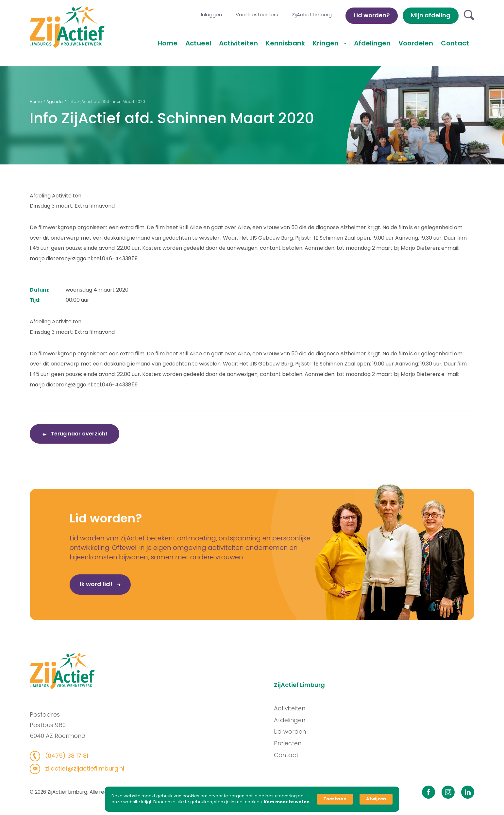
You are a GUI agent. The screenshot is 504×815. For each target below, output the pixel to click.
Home (168, 43)
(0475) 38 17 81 (63, 756)
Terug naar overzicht (79, 434)
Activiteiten (238, 43)
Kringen (327, 43)
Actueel (198, 43)
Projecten (291, 743)
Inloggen (211, 15)
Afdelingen (372, 43)
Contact (455, 43)
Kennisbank (285, 43)
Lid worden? (372, 15)
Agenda (55, 102)
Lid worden (293, 731)
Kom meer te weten (287, 802)
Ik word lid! (77, 587)
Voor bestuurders (257, 15)
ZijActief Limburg (312, 15)
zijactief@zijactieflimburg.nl (81, 768)
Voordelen (416, 43)
